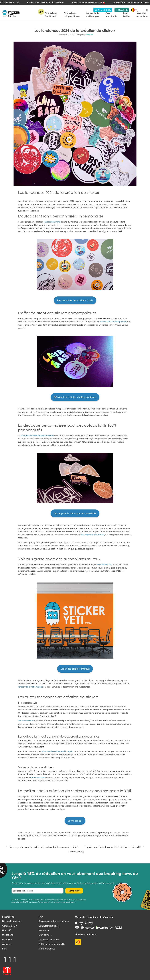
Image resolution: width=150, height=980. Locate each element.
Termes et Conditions (49, 940)
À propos (7, 944)
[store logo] (11, 14)
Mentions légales (47, 949)
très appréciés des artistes (93, 535)
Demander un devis (12, 921)
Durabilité (7, 940)
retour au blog (75, 852)
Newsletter (44, 930)
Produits (89, 35)
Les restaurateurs (26, 721)
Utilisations (8, 935)
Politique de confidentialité (52, 944)
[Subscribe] (74, 891)
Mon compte (45, 935)
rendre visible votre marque (31, 687)
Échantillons (8, 917)
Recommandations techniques (54, 921)
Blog (4, 949)
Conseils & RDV (103, 10)
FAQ (41, 917)
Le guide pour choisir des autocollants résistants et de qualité (115, 847)
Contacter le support (49, 926)
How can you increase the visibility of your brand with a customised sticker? (42, 847)
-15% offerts (122, 10)
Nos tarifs (7, 930)
